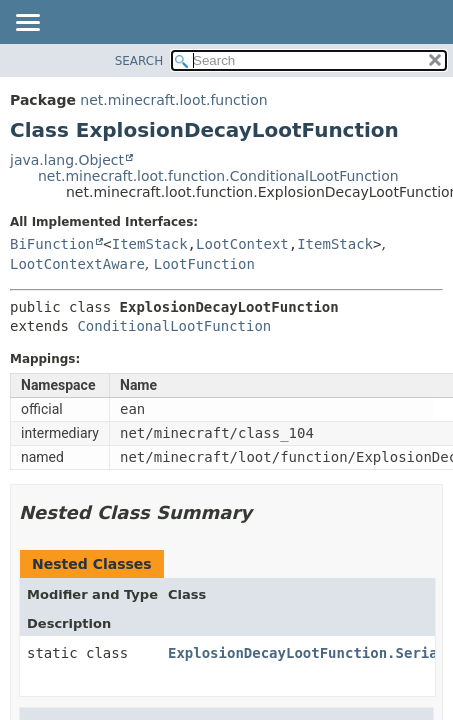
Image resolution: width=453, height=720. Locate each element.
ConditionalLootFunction (174, 326)
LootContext (242, 244)
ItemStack (150, 244)
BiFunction (52, 244)
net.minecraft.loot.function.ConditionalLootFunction (218, 176)
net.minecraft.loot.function (173, 100)
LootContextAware (77, 264)
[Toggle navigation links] (27, 24)
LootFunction (204, 264)
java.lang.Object (67, 160)
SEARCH (139, 61)
